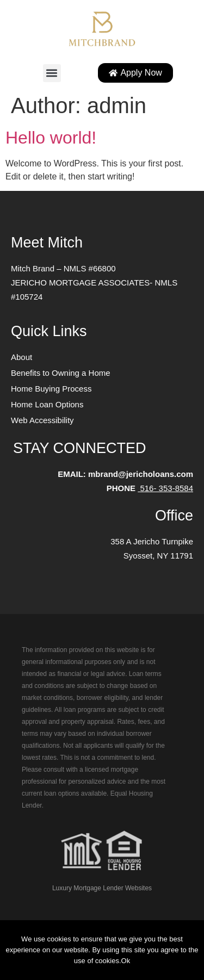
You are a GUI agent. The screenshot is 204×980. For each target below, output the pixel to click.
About (21, 357)
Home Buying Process (51, 389)
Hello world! (51, 138)
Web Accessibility (42, 420)
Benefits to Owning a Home (61, 373)
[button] (52, 73)
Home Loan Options (47, 404)
